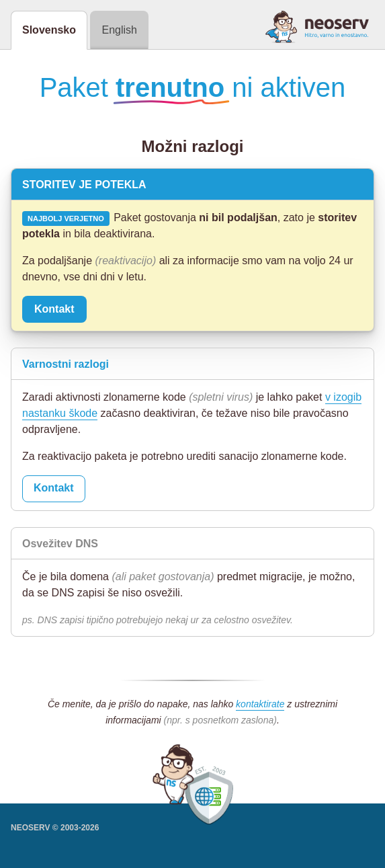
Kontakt (54, 309)
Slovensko (49, 30)
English (119, 30)
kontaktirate (260, 704)
